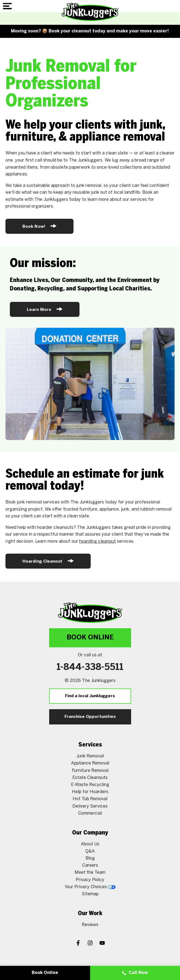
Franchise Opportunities (90, 717)
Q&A (90, 851)
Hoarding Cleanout (48, 561)
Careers (90, 865)
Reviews (90, 925)
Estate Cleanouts (90, 778)
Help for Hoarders (90, 792)
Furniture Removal (90, 771)
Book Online (90, 638)
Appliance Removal (90, 763)
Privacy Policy (90, 880)
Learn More (45, 309)
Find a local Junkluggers (90, 696)
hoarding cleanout (98, 541)
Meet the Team (90, 873)
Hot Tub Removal (90, 799)
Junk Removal (90, 756)
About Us (90, 844)
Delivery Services (90, 806)
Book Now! (39, 226)
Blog (90, 858)
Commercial (90, 813)
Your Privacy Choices (90, 887)
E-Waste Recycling (90, 785)
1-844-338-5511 (90, 668)
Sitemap (90, 894)
